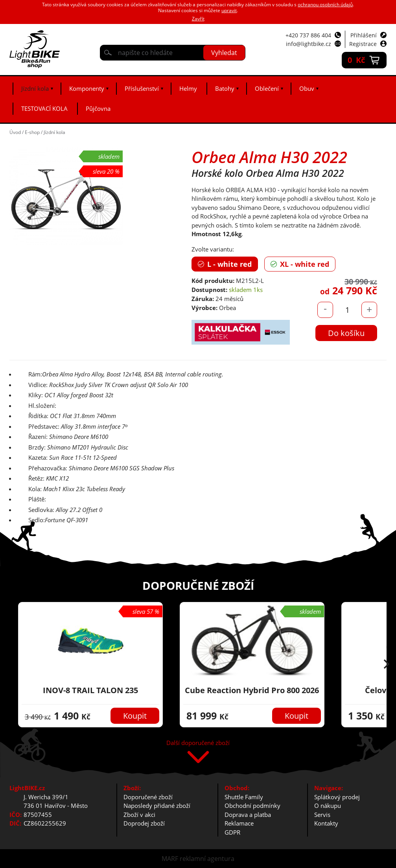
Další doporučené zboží (198, 743)
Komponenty (87, 88)
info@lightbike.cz (309, 44)
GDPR (232, 832)
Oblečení (267, 88)
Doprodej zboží (144, 823)
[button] (387, 665)
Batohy (225, 88)
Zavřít (198, 19)
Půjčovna (98, 108)
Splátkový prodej (337, 797)
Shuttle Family (244, 797)
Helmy (188, 88)
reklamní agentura (207, 859)
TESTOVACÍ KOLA (44, 108)
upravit (229, 10)
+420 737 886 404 (308, 35)
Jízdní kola (35, 88)
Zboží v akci (139, 815)
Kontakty (326, 823)
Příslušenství (142, 88)
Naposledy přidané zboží (157, 806)
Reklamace (239, 823)
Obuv (307, 88)
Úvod (15, 132)
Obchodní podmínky (252, 806)
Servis (322, 815)
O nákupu (328, 806)
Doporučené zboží (148, 797)
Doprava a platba (248, 815)
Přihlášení (364, 35)
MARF (170, 859)
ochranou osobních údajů (325, 5)
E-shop (32, 132)
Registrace (363, 44)
